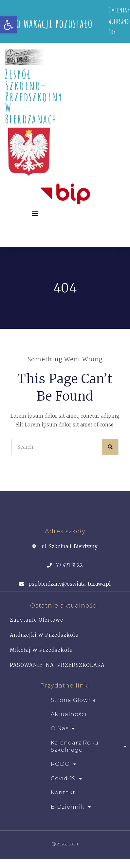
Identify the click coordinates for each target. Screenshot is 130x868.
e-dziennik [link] (71, 807)
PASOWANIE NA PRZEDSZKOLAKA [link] (57, 665)
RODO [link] (64, 764)
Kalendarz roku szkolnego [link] (89, 746)
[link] (9, 25)
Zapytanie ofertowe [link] (37, 620)
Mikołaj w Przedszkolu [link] (41, 650)
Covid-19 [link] (66, 779)
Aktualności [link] (69, 714)
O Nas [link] (63, 728)
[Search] (110, 447)
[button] (35, 213)
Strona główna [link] (73, 700)
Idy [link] (113, 32)
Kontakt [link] (63, 793)
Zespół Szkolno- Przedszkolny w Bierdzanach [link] (34, 96)
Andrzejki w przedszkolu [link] (44, 635)
